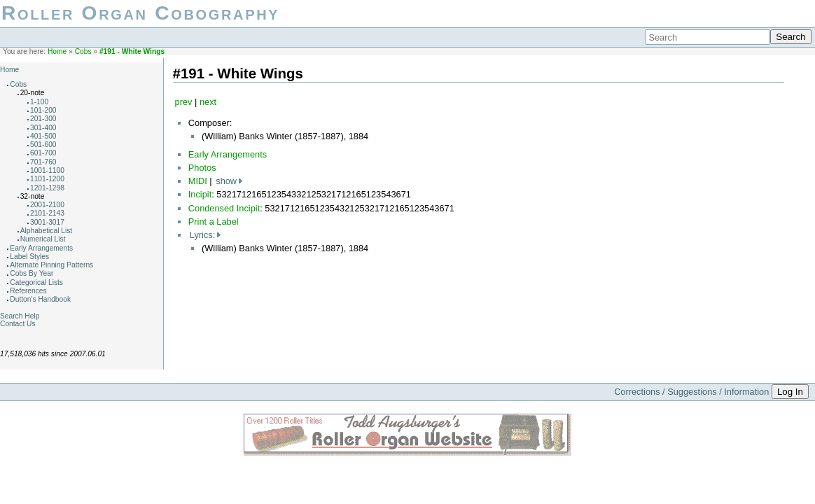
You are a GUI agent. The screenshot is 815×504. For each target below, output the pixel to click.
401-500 (43, 136)
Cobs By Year (32, 273)
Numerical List (43, 239)
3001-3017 (47, 222)
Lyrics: (203, 235)
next (208, 102)
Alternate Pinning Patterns (51, 265)
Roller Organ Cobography (140, 13)
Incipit (200, 194)
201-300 (43, 119)
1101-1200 (47, 179)
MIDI (198, 181)
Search (790, 37)
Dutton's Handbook (40, 299)
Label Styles (29, 257)
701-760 (43, 162)
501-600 (43, 145)
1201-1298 (47, 188)
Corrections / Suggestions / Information (691, 392)
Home (57, 51)
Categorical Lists (36, 282)
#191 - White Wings (132, 51)
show (226, 181)
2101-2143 (47, 213)
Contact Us (18, 324)
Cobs (83, 51)
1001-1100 (47, 170)
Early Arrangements (41, 248)
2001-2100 (47, 205)
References (28, 291)
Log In (790, 392)
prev (184, 102)
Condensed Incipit (224, 208)
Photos (202, 168)
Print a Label (214, 222)
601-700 (43, 153)
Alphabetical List (47, 231)
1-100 (39, 102)
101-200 (43, 110)
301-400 (43, 128)
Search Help (20, 316)
